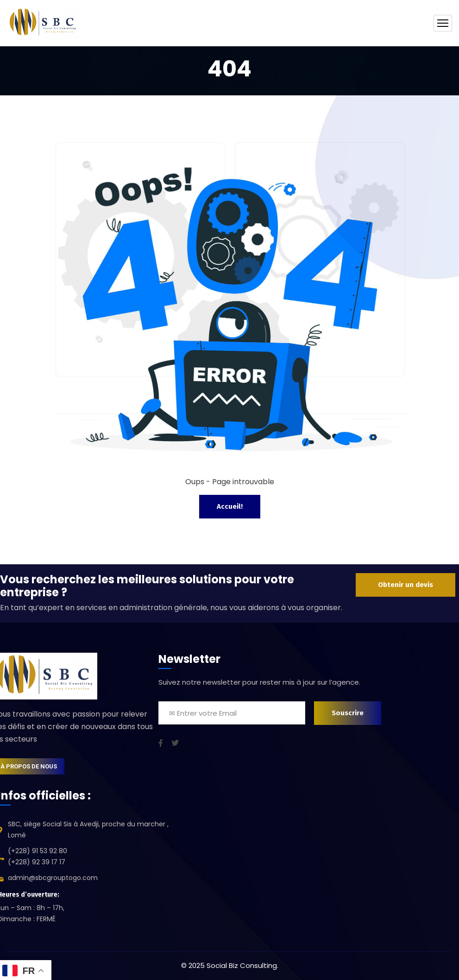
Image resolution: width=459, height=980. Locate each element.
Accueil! (230, 506)
